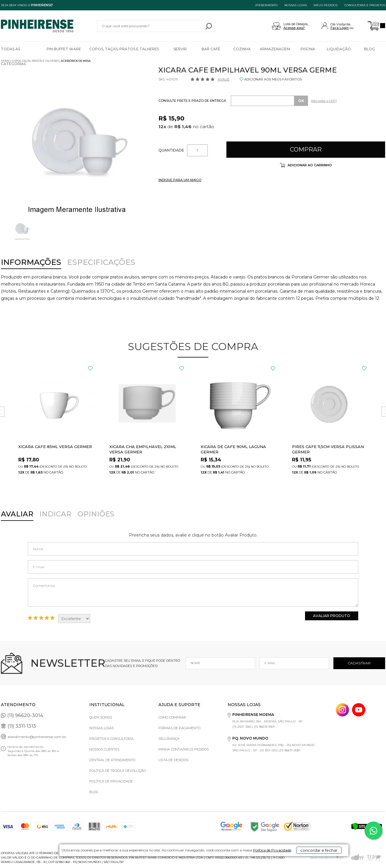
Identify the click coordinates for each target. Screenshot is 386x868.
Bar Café (211, 49)
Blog (370, 49)
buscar (209, 26)
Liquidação (339, 49)
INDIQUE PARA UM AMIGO (180, 180)
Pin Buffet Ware (64, 49)
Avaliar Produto (332, 616)
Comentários (193, 592)
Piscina (308, 49)
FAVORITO (90, 368)
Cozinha (242, 49)
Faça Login (340, 28)
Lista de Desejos (173, 760)
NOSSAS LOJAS (296, 5)
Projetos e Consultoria (111, 739)
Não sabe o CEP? (324, 101)
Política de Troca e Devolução (117, 771)
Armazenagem (275, 49)
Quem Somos (101, 717)
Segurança (169, 739)
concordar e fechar (282, 857)
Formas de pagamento (179, 728)
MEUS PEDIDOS (326, 5)
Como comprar (172, 717)
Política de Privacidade (221, 860)
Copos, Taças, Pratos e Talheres (124, 49)
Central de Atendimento (112, 760)
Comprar (306, 149)
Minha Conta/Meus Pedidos (184, 749)
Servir (180, 49)
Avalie (223, 79)
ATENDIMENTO (266, 5)
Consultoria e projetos (365, 5)
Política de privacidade (111, 781)
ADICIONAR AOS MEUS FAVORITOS (273, 79)
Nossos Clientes (104, 749)
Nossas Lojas (102, 728)
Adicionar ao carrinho (309, 165)
